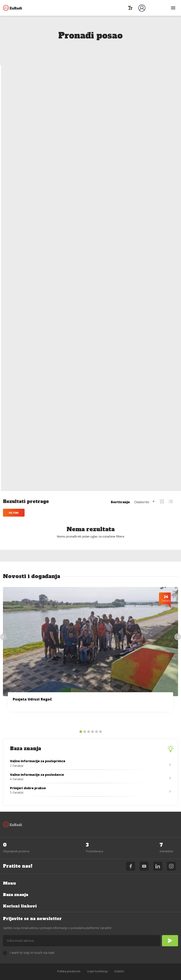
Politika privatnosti (69, 960)
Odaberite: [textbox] (142, 76)
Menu (9, 872)
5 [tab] (96, 720)
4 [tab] (93, 720)
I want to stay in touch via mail (32, 941)
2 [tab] (85, 720)
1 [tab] (81, 720)
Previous (3, 626)
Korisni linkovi (20, 895)
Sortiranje (120, 76)
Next (178, 626)
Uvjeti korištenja (97, 960)
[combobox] (145, 76)
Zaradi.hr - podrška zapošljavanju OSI (13, 8)
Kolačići (119, 960)
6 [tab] (100, 720)
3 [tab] (89, 720)
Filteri (14, 87)
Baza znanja (16, 883)
